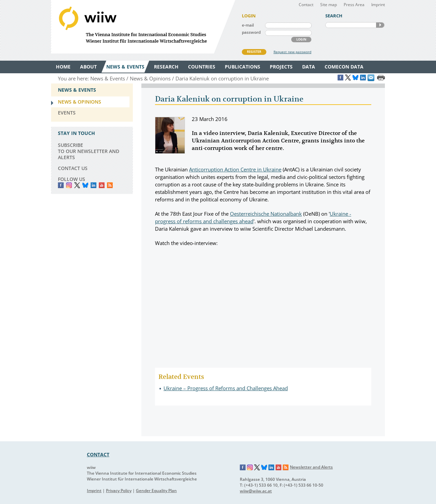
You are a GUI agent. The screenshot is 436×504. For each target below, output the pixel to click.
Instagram (250, 468)
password (251, 32)
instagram (69, 185)
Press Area (354, 5)
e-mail (248, 25)
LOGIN (301, 39)
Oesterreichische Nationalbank (266, 214)
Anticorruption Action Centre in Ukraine (235, 169)
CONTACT (98, 454)
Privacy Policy (119, 491)
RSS (110, 185)
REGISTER (254, 52)
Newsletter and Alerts (311, 467)
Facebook (61, 185)
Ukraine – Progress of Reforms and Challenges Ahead (226, 388)
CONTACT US (73, 168)
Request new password (292, 52)
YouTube (102, 185)
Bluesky (85, 185)
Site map (329, 5)
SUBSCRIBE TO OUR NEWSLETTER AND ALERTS (89, 151)
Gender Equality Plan (156, 491)
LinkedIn (94, 185)
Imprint (378, 5)
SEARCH (380, 25)
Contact (306, 5)
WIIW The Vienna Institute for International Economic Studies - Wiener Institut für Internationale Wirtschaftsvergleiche (143, 27)
